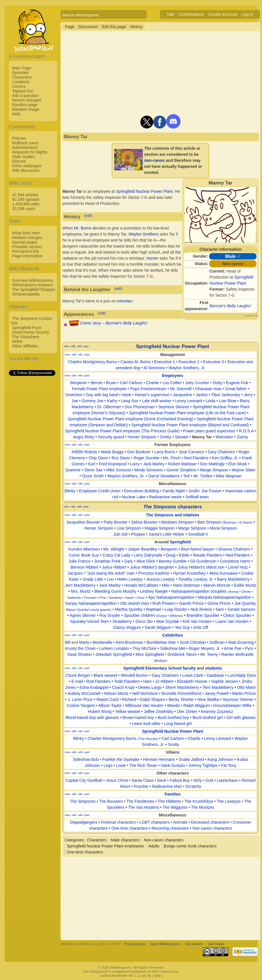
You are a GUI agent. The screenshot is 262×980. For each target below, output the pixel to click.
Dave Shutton (80, 654)
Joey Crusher (197, 383)
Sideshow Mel (173, 648)
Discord (19, 161)
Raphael (154, 609)
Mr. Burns (83, 228)
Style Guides (23, 157)
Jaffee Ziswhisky (158, 711)
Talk (170, 14)
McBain (161, 661)
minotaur (125, 301)
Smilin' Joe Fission (205, 491)
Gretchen (74, 395)
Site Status (216, 944)
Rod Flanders (98, 681)
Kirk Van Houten (197, 621)
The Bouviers (111, 801)
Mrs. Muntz (81, 591)
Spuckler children (139, 615)
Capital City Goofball (84, 780)
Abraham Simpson (177, 522)
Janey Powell (217, 693)
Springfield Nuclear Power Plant (144, 191)
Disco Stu (144, 621)
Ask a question (25, 96)
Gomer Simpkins (182, 470)
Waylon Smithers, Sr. (126, 476)
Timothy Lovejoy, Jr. (196, 579)
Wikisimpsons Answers (32, 285)
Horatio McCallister (141, 585)
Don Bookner (139, 452)
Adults (154, 846)
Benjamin (79, 383)
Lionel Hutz (238, 567)
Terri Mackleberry (218, 687)
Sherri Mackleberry (182, 687)
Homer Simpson (142, 437)
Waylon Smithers (143, 234)
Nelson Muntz (117, 693)
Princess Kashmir (154, 573)
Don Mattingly (212, 464)
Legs (108, 765)
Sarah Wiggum (158, 627)
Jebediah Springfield (114, 654)
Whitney (176, 616)
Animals (180, 822)
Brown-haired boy (138, 717)
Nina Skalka (208, 699)
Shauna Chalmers (234, 549)
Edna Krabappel (94, 687)
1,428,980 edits (26, 204)
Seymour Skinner (173, 407)
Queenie (73, 470)
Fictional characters (118, 822)
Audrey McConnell (84, 693)
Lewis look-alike (146, 724)
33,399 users (24, 209)
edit (88, 216)
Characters (22, 77)
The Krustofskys (199, 801)
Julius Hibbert (114, 567)
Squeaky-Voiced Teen (89, 621)
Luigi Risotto (176, 609)
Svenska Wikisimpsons (33, 280)
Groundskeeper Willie (232, 705)
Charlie (152, 383)
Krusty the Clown (80, 648)
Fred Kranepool (113, 464)
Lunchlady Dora (242, 675)
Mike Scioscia (119, 470)
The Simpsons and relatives (173, 515)
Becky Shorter (181, 699)
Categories (74, 840)
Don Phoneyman (139, 407)
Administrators (25, 147)
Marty (84, 642)
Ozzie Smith (93, 476)
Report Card (107, 699)
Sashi (129, 597)
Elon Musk (238, 464)
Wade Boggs (112, 452)
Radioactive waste (165, 497)
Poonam (90, 597)
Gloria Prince (219, 603)
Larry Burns (165, 452)
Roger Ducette (146, 458)
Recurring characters (170, 828)
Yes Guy (182, 627)
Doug (171, 555)
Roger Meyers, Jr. (205, 648)
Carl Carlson (131, 383)
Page (70, 27)
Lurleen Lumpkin (114, 648)
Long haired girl (178, 724)
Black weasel (105, 675)
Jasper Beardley (142, 549)
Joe (75, 401)
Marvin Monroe (217, 585)
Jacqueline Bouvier (83, 522)
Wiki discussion (26, 170)
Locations (21, 82)
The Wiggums (175, 807)
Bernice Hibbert (85, 567)
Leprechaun (227, 780)
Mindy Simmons (149, 470)
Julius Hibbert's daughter (152, 567)
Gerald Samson (241, 609)
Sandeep (115, 597)
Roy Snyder (110, 615)
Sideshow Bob (86, 759)
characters (172, 507)
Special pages (25, 242)
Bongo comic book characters (190, 846)
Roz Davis (121, 458)
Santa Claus (143, 780)
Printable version (27, 247)
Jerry (248, 395)
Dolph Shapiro (152, 699)
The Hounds (148, 739)
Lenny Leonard (188, 401)
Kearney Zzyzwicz (217, 711)
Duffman (217, 642)
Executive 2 (189, 362)
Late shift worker (157, 401)
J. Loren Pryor (80, 699)
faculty (189, 668)
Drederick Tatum (182, 654)
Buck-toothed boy (173, 717)
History (137, 27)
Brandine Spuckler (203, 615)
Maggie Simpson (160, 528)
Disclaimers (194, 944)
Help (16, 114)
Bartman (230, 522)
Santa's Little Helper (167, 534)
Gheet (246, 591)
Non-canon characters (212, 828)
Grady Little (93, 579)
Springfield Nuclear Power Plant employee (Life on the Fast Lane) (188, 413)
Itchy (198, 780)
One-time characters (130, 828)
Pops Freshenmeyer (148, 389)
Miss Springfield (150, 654)
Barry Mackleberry (233, 579)
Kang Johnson (220, 759)
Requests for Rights (30, 152)
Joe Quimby (245, 603)
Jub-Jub (121, 534)
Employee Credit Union (100, 491)
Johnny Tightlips (203, 765)
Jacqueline (182, 395)
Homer (152, 258)
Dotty (218, 383)
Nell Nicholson (145, 693)
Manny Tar (202, 437)
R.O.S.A (246, 431)
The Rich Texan (143, 765)
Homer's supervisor (152, 395)
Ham (148, 681)
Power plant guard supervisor (209, 431)
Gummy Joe (93, 401)
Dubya (162, 616)
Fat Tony (229, 765)
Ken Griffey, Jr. (225, 458)
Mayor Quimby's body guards (89, 609)
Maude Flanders (208, 555)
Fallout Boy (180, 780)
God (209, 780)
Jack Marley (154, 464)
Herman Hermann (159, 759)
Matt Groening (241, 642)
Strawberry (122, 621)
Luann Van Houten (232, 621)
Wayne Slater (244, 470)
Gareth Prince (191, 603)
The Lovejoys (229, 801)
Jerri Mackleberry (80, 585)
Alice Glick (146, 561)
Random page (25, 105)
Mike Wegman (229, 476)
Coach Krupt (123, 687)
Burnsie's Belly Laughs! (230, 306)
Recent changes (27, 100)
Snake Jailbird (191, 759)
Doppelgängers (84, 822)
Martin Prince (244, 693)
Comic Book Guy (84, 555)
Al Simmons (154, 368)
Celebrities (173, 635)
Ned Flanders (196, 458)
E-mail (77, 681)
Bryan (111, 383)
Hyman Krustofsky (189, 573)
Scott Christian (193, 642)
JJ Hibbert (164, 681)
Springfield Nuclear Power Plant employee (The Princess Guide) (122, 431)
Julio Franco (79, 561)
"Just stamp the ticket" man (110, 573)
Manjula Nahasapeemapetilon (225, 597)
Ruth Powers (164, 603)
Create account (223, 14)
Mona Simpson (223, 528)
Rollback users (25, 143)
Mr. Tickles (203, 476)
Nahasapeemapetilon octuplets (199, 591)
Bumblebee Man (162, 642)
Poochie (141, 786)
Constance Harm (235, 561)
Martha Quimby (129, 609)
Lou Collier (172, 383)
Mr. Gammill (181, 389)
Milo (166, 585)
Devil (161, 780)
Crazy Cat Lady (116, 555)
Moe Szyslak (168, 621)
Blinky (70, 491)
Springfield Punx (27, 328)
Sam (220, 609)
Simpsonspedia (26, 294)
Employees (172, 376)
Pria (103, 597)
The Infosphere (26, 337)
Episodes (20, 73)
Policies (19, 138)
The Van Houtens (143, 807)
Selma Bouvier (144, 522)
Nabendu (74, 597)
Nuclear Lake (134, 497)
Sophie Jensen (225, 681)
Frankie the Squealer (121, 759)
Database (215, 675)
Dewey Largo (150, 687)
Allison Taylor (110, 705)
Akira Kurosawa (223, 573)
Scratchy (193, 786)
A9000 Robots (85, 452)
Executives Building (141, 491)
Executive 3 (214, 362)
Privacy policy (135, 944)
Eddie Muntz (245, 585)
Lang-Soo (130, 401)
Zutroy (242, 437)
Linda (210, 401)
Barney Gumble (173, 561)
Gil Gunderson (203, 561)
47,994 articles (25, 195)
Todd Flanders (127, 681)
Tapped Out (22, 91)
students (214, 668)
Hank (126, 395)
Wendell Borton (134, 675)
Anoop (234, 591)
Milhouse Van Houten (144, 705)
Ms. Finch (172, 458)
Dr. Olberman (109, 407)
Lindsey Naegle (154, 591)
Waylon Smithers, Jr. (187, 368)
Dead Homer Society (31, 332)
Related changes (27, 238)
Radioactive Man (167, 786)
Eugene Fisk (237, 383)
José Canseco (192, 452)
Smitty (166, 437)
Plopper (138, 534)
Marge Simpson (214, 470)
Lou (110, 579)
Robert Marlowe (182, 464)
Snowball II (198, 534)
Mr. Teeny (209, 654)
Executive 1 (164, 362)
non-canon (154, 160)
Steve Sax (93, 470)
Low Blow (228, 401)
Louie (121, 765)
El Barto (245, 522)
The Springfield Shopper (34, 289)
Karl (92, 464)
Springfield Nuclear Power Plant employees (105, 846)
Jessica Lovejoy (160, 579)
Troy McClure (145, 648)
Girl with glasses (241, 717)
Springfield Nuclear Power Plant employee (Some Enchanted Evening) (130, 419)
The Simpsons (83, 801)
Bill (68, 642)
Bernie (96, 383)
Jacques (75, 573)
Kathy (112, 401)
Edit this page (114, 27)
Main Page (22, 68)
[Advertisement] (32, 463)
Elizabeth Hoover (192, 681)
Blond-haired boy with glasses (92, 717)
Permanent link (25, 251)
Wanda (173, 705)
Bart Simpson (209, 522)
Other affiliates (25, 346)
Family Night (174, 491)
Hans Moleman (186, 585)
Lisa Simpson (129, 528)
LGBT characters (155, 822)
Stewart (182, 437)
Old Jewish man (135, 603)
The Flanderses (140, 801)
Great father (236, 389)
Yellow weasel (128, 711)
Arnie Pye (233, 648)
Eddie (184, 555)
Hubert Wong (100, 711)
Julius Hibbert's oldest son (201, 567)
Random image (26, 109)
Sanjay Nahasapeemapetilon (91, 603)
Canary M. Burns (136, 362)
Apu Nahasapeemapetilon (171, 597)
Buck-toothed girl (208, 717)
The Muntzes (202, 807)
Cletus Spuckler (237, 615)
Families (172, 794)
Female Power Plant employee (99, 389)
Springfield (180, 542)
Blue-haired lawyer (198, 549)
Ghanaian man (208, 389)
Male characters (125, 840)
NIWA (17, 341)
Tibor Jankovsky (226, 395)
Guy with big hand (102, 395)
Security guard (111, 437)
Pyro (249, 648)
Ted (186, 476)
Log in (248, 14)
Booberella (103, 642)
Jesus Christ (117, 780)
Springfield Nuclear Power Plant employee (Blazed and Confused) (190, 425)
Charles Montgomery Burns (92, 362)
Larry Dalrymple (148, 555)
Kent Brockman (129, 642)
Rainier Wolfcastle (237, 654)
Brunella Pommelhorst (181, 693)
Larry (135, 464)
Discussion (88, 27)
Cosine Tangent (81, 705)
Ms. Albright (114, 549)
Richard (129, 699)
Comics (19, 86)
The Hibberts (169, 801)
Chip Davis (98, 458)
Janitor (202, 395)
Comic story (91, 323)
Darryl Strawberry (164, 476)
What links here (26, 233)
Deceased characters (210, 822)
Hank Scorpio (173, 765)
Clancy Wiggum (127, 627)
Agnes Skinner (83, 615)
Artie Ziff (201, 627)
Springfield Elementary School (153, 668)
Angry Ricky (84, 437)
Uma (140, 597)
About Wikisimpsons (165, 944)
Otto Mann (246, 687)
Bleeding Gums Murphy (115, 591)
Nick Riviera (201, 609)
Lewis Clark (193, 675)
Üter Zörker (187, 711)
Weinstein (224, 437)
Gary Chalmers (221, 452)
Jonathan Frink (107, 561)
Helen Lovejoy (130, 579)
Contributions (191, 14)
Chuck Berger (78, 675)
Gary (129, 561)
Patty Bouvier (116, 522)
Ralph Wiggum (197, 705)
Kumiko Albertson (84, 549)
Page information (27, 256)
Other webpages (27, 166)
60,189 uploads (26, 199)
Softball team (197, 497)
